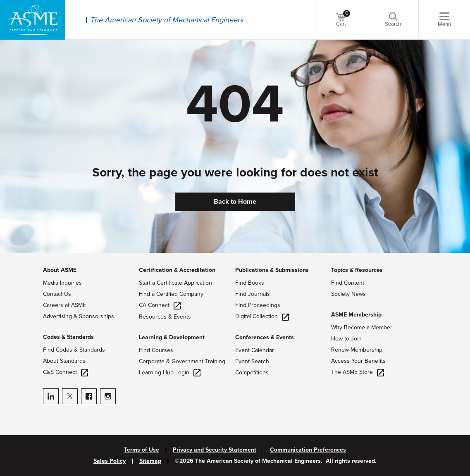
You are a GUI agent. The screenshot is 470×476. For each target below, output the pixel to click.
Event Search (252, 361)
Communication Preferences (308, 450)
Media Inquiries (62, 283)
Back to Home (235, 202)
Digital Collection (262, 316)
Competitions (252, 372)
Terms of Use (142, 450)
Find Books (250, 283)
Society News (348, 294)
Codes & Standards (68, 337)
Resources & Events (165, 317)
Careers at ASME (64, 305)
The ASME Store (358, 372)
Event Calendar (255, 350)
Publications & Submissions (272, 270)
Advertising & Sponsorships (79, 316)
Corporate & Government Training (182, 361)
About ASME (60, 270)
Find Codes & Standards (74, 350)
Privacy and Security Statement (215, 450)
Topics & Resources (357, 270)
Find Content (348, 283)
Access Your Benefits (358, 361)
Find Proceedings (258, 305)
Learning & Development (172, 337)
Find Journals (253, 294)
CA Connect (160, 305)
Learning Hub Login (170, 372)
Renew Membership (357, 350)
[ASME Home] (33, 20)
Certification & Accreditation (177, 270)
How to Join (346, 339)
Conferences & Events (265, 337)
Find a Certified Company (171, 294)
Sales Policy (110, 461)
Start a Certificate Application (175, 283)
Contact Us (57, 294)
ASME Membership (356, 315)
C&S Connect (66, 372)
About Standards (64, 361)
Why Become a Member (362, 327)
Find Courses (156, 350)
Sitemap (150, 461)
